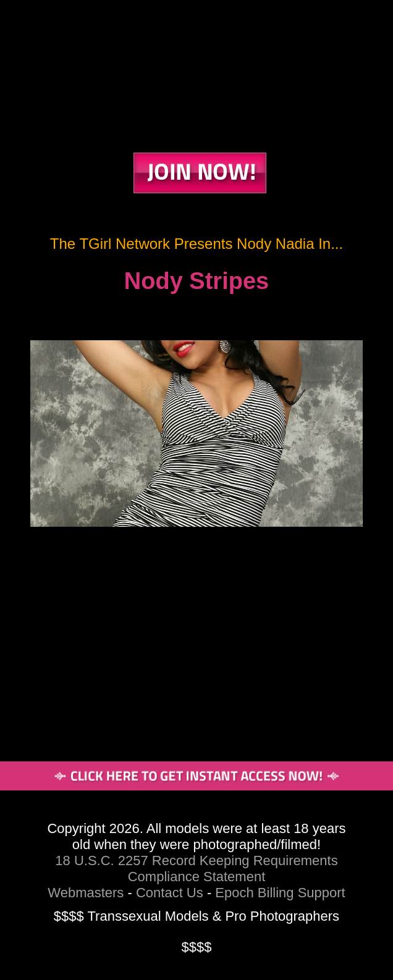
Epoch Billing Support (280, 893)
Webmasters (86, 893)
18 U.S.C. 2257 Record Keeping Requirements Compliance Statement (196, 869)
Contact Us (170, 893)
